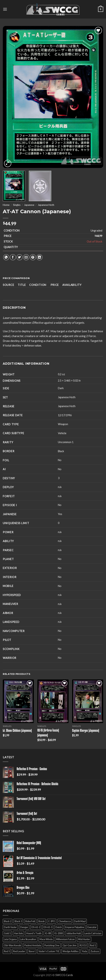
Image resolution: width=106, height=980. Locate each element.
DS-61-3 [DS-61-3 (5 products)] (48, 927)
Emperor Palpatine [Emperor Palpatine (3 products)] (75, 927)
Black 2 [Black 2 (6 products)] (8, 921)
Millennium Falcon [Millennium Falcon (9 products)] (65, 939)
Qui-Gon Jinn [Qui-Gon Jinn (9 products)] (70, 945)
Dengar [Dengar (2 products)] (24, 927)
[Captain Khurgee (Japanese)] (88, 701)
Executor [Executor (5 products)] (92, 927)
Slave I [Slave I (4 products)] (32, 951)
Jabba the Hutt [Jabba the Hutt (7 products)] (74, 933)
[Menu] (5, 9)
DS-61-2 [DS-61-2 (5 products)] (36, 927)
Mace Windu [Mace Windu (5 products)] (46, 939)
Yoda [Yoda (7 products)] (84, 951)
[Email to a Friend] (26, 257)
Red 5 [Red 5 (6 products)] (7, 951)
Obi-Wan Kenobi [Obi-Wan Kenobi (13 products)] (12, 945)
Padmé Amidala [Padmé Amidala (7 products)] (33, 945)
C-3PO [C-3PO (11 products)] (52, 921)
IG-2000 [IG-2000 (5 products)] (59, 933)
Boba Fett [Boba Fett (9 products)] (30, 921)
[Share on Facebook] (13, 257)
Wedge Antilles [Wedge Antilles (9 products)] (70, 951)
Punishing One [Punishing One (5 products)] (52, 945)
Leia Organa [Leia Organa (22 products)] (10, 939)
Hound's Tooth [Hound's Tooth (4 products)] (34, 933)
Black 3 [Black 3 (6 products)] (18, 921)
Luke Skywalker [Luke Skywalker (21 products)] (28, 939)
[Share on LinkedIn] (39, 257)
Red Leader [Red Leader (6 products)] (19, 951)
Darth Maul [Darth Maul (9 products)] (80, 921)
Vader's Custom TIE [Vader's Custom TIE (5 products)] (49, 951)
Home (6, 205)
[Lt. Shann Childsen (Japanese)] (18, 701)
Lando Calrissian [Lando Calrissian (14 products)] (93, 933)
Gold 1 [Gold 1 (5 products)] (7, 933)
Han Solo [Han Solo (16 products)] (18, 933)
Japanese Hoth (46, 205)
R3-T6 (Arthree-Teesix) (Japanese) (48, 733)
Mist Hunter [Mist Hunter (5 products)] (84, 939)
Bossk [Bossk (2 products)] (42, 921)
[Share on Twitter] (20, 257)
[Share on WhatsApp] (6, 257)
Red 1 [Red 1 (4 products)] (93, 945)
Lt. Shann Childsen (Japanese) (17, 731)
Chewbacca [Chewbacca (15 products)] (65, 921)
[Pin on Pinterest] (33, 257)
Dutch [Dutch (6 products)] (59, 927)
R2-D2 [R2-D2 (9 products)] (83, 945)
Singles (17, 205)
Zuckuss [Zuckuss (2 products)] (95, 951)
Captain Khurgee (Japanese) (86, 731)
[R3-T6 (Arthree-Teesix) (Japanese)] (53, 701)
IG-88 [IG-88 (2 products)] (48, 933)
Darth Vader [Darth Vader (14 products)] (10, 927)
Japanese (29, 205)
